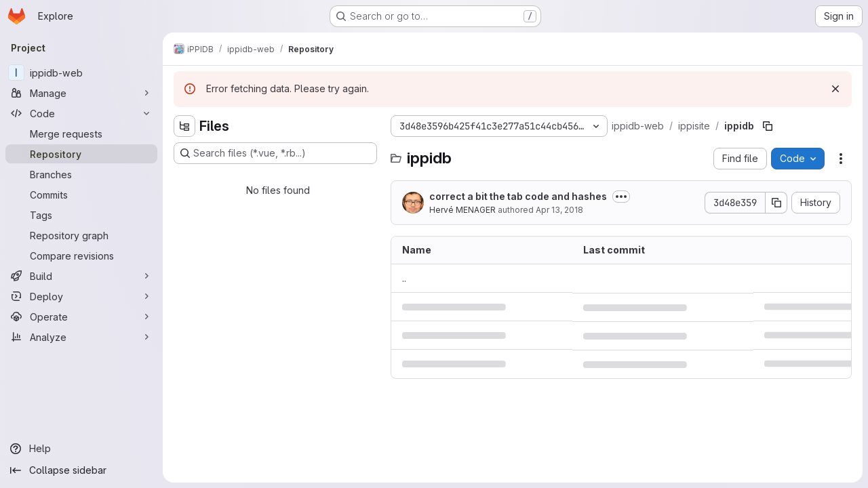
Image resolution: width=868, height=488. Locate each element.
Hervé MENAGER (462, 210)
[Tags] (81, 215)
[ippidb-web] (81, 73)
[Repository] (81, 154)
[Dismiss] (835, 89)
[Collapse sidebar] (81, 470)
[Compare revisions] (81, 256)
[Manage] (81, 93)
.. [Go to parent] (404, 278)
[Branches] (81, 174)
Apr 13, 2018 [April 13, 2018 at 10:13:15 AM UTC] (559, 210)
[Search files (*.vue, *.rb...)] (275, 153)
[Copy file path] (768, 126)
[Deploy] (81, 296)
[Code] (81, 113)
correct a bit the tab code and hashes (518, 196)
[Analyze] (81, 337)
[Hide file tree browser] (184, 126)
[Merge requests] (81, 134)
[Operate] (81, 317)
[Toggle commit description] (621, 197)
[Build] (81, 276)
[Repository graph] (81, 235)
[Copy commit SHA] (776, 203)
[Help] (81, 449)
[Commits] (81, 195)
